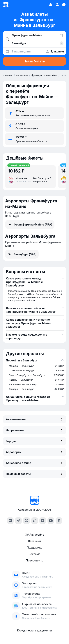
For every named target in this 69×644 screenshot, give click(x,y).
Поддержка (34, 548)
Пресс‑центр (34, 560)
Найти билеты (34, 61)
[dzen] (43, 521)
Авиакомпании (34, 419)
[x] (26, 521)
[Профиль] (57, 5)
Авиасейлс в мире (34, 463)
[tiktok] (35, 521)
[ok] (59, 521)
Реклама (34, 554)
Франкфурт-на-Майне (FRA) (30, 224)
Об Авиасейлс (34, 535)
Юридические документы (34, 630)
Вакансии (35, 541)
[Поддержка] (64, 5)
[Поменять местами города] (62, 35)
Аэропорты (34, 452)
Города (34, 441)
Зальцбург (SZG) (22, 254)
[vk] (10, 521)
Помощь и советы (34, 474)
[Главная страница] (6, 5)
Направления (34, 430)
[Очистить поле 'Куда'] (62, 43)
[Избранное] (51, 5)
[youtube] (51, 521)
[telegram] (18, 521)
